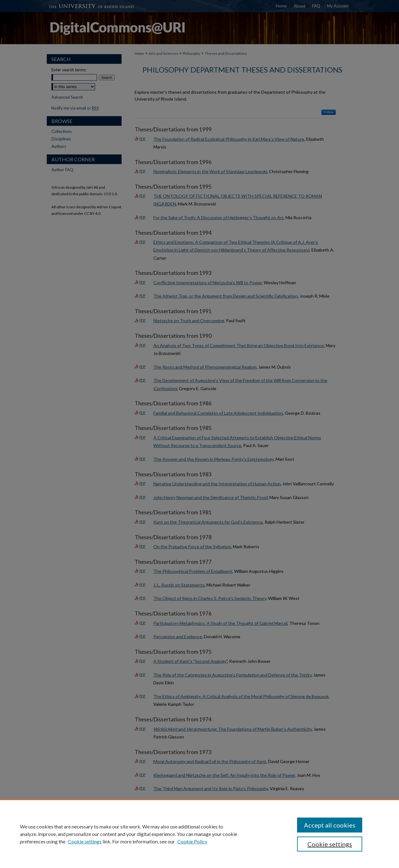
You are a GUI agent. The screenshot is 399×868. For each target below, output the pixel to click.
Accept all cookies (330, 825)
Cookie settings (85, 841)
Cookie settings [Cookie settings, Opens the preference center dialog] (330, 844)
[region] (199, 834)
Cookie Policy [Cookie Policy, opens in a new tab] (192, 841)
